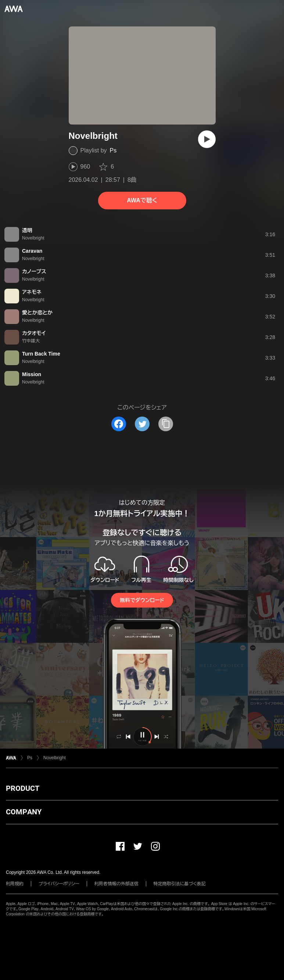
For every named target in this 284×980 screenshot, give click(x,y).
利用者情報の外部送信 (116, 884)
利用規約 (15, 884)
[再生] (207, 139)
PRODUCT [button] (23, 788)
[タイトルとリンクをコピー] (166, 424)
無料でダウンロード (142, 600)
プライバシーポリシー (59, 884)
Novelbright (55, 758)
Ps (113, 150)
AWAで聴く (142, 200)
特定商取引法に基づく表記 (180, 884)
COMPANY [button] (24, 812)
